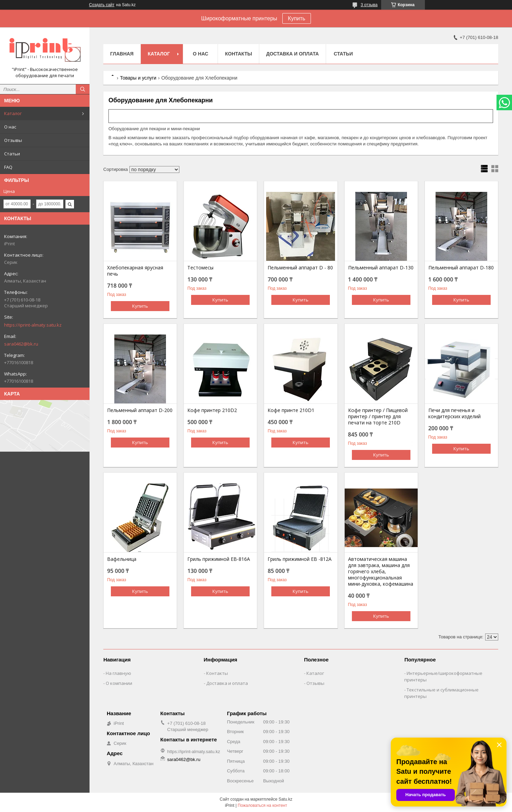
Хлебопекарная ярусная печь (135, 271)
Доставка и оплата (292, 54)
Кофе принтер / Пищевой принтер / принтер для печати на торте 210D (378, 417)
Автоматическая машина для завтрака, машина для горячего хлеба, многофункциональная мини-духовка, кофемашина (381, 572)
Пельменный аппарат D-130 (381, 268)
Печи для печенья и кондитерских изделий (454, 413)
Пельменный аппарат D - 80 (300, 268)
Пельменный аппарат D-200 (140, 410)
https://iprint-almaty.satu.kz (33, 325)
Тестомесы (200, 268)
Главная (122, 54)
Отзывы (13, 140)
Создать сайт (102, 5)
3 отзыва (369, 5)
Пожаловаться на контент (262, 805)
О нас (10, 127)
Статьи (12, 154)
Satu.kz (285, 799)
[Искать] (83, 89)
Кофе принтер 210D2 (212, 410)
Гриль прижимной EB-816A (219, 559)
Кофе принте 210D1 (291, 410)
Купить (297, 18)
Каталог (13, 113)
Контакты (238, 54)
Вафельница (122, 559)
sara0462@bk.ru (21, 344)
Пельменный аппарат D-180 (461, 268)
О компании (119, 683)
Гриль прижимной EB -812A (300, 559)
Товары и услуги (138, 78)
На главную (118, 673)
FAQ (8, 167)
